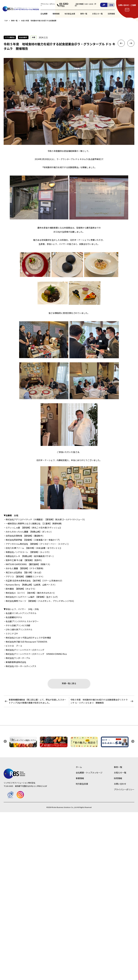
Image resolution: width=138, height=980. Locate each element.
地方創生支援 (70, 14)
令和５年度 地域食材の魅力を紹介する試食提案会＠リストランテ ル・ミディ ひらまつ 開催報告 (99, 701)
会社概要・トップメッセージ (89, 773)
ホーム (79, 767)
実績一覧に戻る (69, 683)
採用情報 (111, 14)
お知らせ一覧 (97, 14)
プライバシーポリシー (48, 5)
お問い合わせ (120, 784)
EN (111, 5)
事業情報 (56, 14)
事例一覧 (84, 14)
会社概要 (44, 14)
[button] (5, 741)
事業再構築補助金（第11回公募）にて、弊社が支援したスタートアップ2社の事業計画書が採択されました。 (37, 701)
